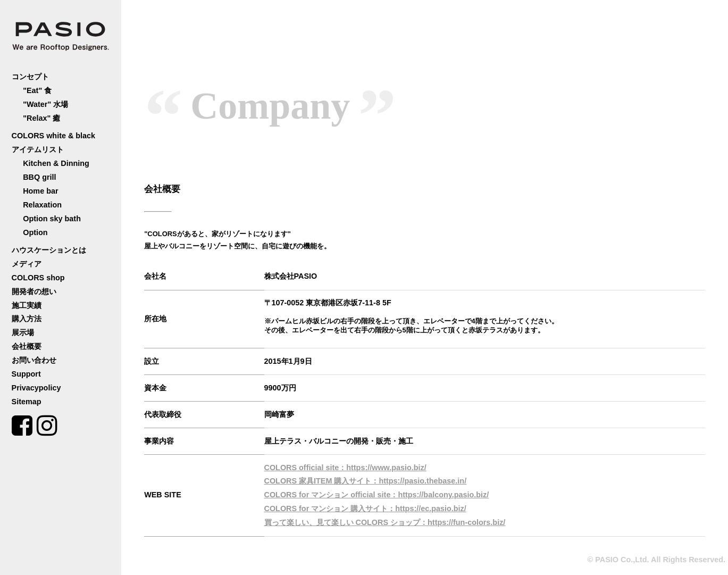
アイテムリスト (38, 149)
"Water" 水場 (45, 104)
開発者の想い (34, 291)
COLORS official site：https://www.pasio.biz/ (345, 468)
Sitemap (27, 402)
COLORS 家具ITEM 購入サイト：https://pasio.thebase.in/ (366, 481)
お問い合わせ (34, 360)
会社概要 (27, 346)
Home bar (40, 191)
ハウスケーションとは (49, 250)
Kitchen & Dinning (56, 163)
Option (35, 232)
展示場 (23, 332)
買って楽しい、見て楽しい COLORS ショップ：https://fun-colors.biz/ (385, 522)
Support (26, 374)
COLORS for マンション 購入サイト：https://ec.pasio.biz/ (365, 509)
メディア (27, 264)
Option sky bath (52, 219)
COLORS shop (38, 278)
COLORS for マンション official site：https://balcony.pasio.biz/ (377, 495)
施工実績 (27, 305)
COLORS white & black (54, 136)
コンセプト (30, 77)
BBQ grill (39, 177)
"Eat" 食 (37, 90)
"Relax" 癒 (41, 118)
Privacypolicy (36, 388)
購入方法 (27, 319)
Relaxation (42, 205)
